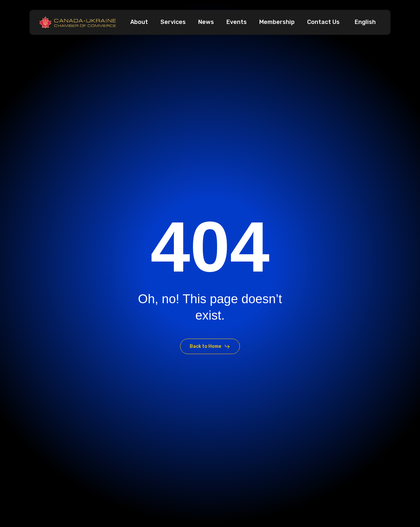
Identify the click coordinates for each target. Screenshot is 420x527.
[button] (210, 347)
